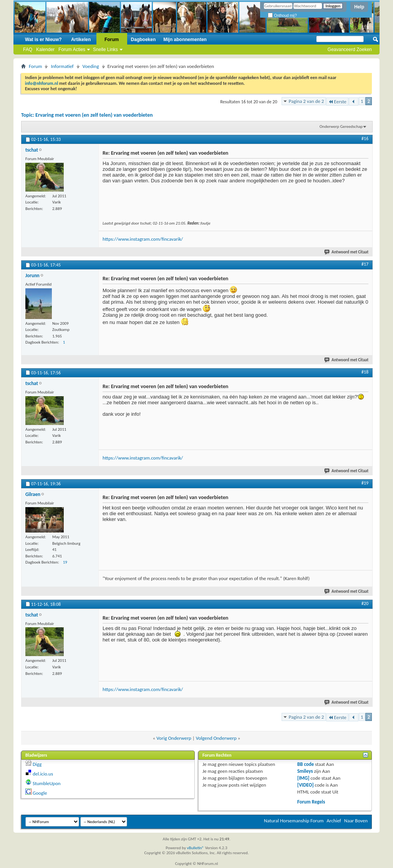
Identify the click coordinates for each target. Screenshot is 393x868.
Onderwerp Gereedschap (341, 126)
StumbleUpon (47, 783)
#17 (365, 264)
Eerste (337, 102)
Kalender (45, 50)
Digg (37, 764)
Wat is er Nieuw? (43, 40)
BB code (306, 764)
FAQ (28, 50)
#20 (365, 603)
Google (40, 793)
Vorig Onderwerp (174, 738)
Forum (112, 40)
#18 (365, 372)
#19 (365, 483)
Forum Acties (72, 50)
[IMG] (303, 778)
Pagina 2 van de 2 (307, 101)
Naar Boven (356, 821)
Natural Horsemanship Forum (294, 821)
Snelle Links (105, 50)
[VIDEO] (306, 785)
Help (359, 7)
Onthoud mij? (282, 16)
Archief (334, 821)
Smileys (305, 771)
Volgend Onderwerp (216, 738)
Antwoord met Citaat (347, 252)
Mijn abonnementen (185, 40)
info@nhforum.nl (41, 83)
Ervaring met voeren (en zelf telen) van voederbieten (94, 115)
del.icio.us (43, 774)
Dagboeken (143, 40)
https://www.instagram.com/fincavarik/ (143, 239)
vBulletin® (195, 848)
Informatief (62, 66)
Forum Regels (311, 802)
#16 (365, 139)
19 (65, 562)
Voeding (91, 66)
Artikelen (81, 40)
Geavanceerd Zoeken (350, 50)
